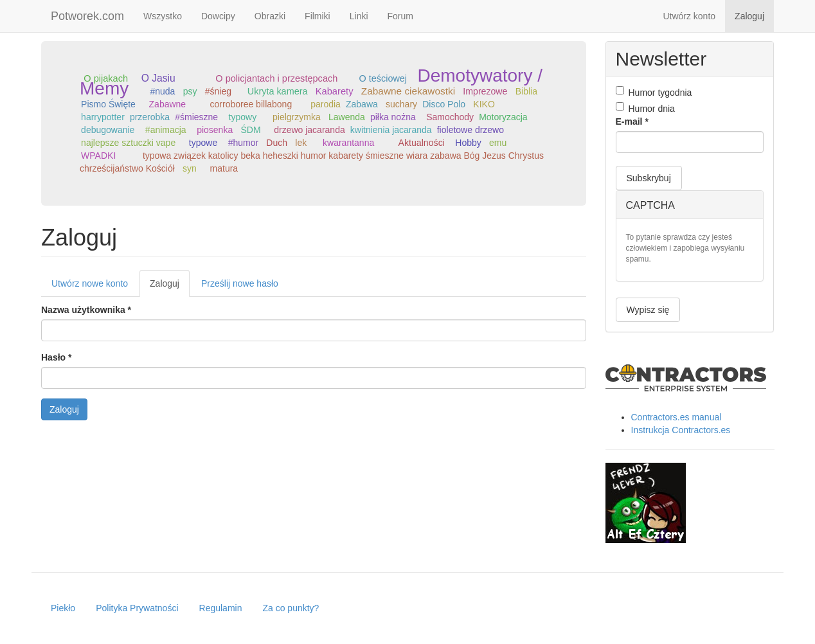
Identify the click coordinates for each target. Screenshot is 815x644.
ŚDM (250, 130)
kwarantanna (348, 143)
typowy (243, 117)
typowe (203, 143)
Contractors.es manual (676, 417)
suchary (401, 104)
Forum (400, 16)
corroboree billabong (251, 104)
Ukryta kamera (278, 91)
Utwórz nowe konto (90, 283)
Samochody (450, 117)
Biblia (526, 91)
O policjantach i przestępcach (276, 78)
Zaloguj (749, 16)
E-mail (632, 121)
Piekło (63, 608)
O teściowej (383, 78)
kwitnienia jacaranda (391, 130)
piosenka (215, 130)
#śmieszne (196, 117)
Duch (277, 143)
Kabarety (335, 91)
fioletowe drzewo (470, 130)
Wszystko (163, 16)
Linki (359, 16)
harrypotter (103, 117)
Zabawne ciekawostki (408, 91)
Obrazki (270, 16)
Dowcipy (218, 16)
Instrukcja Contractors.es (681, 430)
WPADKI (98, 156)
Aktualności (422, 143)
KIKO (484, 104)
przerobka (150, 117)
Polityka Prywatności (137, 608)
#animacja (166, 130)
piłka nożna (393, 117)
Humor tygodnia (654, 92)
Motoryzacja (503, 117)
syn (190, 168)
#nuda (162, 91)
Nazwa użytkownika (86, 310)
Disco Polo (444, 104)
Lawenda (347, 117)
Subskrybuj (649, 178)
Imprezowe (485, 91)
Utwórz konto (689, 16)
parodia (326, 104)
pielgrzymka (297, 117)
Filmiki (318, 16)
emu (498, 143)
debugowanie (108, 130)
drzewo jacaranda (309, 130)
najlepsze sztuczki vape (128, 143)
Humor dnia (645, 108)
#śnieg (218, 91)
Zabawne (168, 104)
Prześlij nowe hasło (240, 283)
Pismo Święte (108, 104)
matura (224, 168)
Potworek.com (87, 16)
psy (190, 91)
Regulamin (221, 608)
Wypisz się (648, 310)
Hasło (56, 357)
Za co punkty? (291, 608)
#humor (243, 143)
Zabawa (362, 104)
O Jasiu (158, 78)
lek (301, 143)
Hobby (468, 143)
